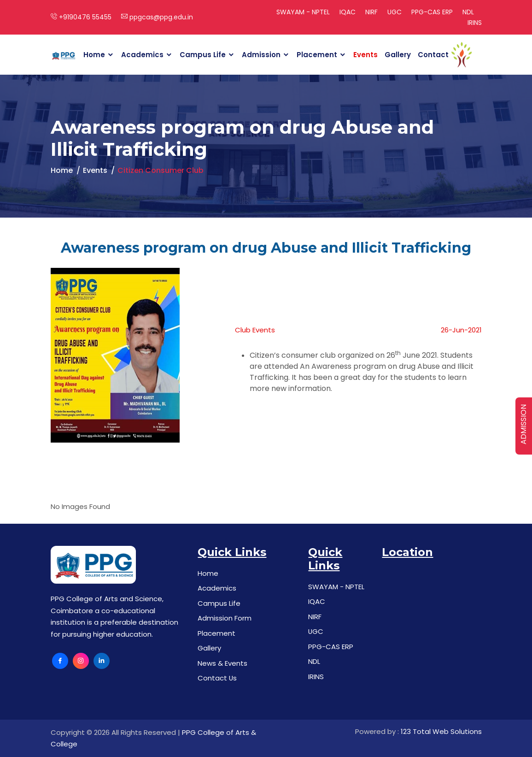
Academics (142, 55)
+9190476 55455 (81, 17)
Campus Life (203, 55)
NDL (468, 12)
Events (365, 55)
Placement (317, 55)
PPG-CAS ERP (432, 12)
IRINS (475, 23)
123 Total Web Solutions (441, 731)
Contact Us (217, 678)
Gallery (398, 55)
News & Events (222, 663)
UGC (395, 12)
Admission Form (225, 618)
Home (94, 55)
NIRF (371, 12)
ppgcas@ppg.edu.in (157, 17)
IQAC (348, 12)
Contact (433, 55)
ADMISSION (523, 424)
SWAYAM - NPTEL (303, 12)
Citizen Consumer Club (161, 170)
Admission (261, 55)
